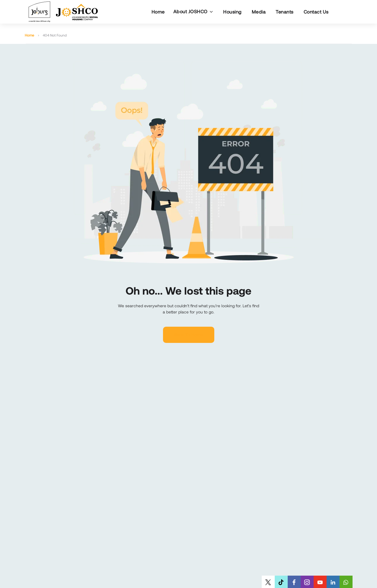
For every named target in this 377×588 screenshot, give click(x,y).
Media (259, 12)
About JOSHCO (190, 11)
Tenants (285, 12)
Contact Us (316, 12)
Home (158, 12)
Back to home (189, 335)
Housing (232, 12)
